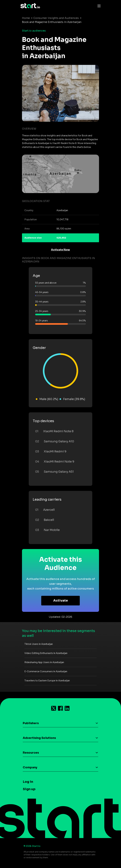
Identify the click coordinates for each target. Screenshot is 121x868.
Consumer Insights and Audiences (56, 18)
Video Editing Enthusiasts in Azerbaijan (46, 653)
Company (30, 767)
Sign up (29, 789)
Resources (31, 753)
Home (26, 18)
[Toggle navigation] (98, 6)
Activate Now (60, 250)
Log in (28, 782)
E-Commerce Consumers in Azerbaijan (46, 671)
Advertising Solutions (39, 738)
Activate (61, 601)
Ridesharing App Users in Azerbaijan (44, 662)
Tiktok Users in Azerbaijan (39, 644)
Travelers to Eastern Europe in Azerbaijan (47, 681)
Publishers (31, 723)
